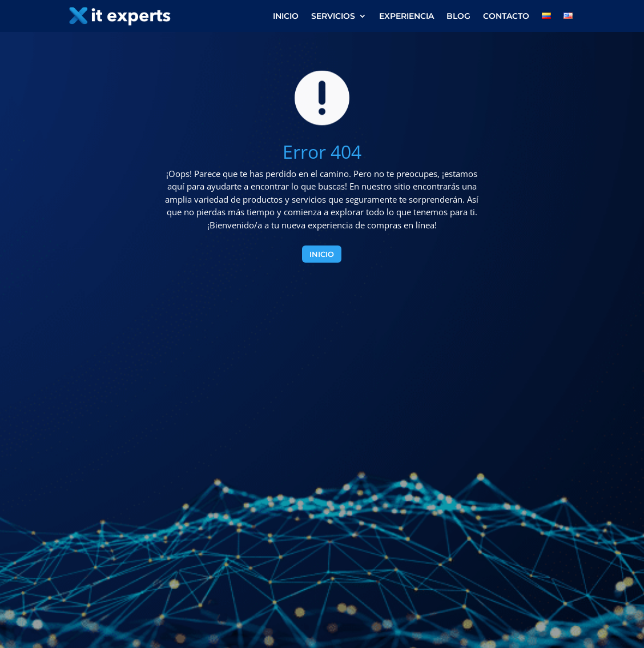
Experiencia (406, 17)
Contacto (506, 17)
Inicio (286, 17)
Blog (458, 17)
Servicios (333, 17)
